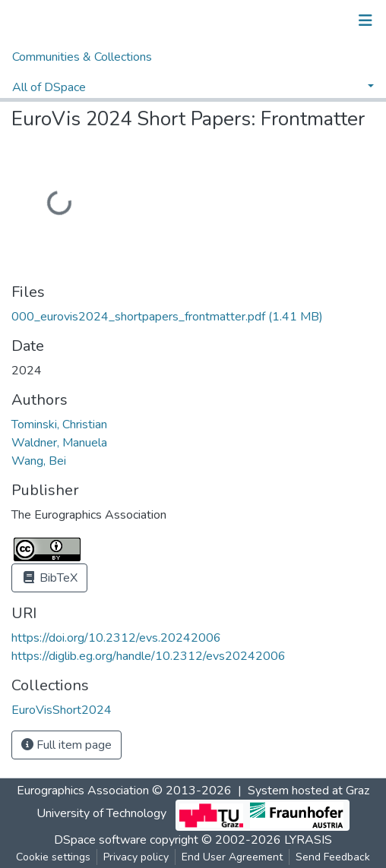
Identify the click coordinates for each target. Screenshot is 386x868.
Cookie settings (53, 857)
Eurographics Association (83, 791)
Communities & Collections (82, 57)
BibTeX (49, 578)
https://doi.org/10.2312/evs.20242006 (116, 638)
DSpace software (100, 840)
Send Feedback (333, 857)
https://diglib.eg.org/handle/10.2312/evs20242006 (149, 656)
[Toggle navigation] (365, 21)
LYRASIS (308, 840)
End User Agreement (232, 857)
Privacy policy (136, 857)
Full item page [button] (66, 745)
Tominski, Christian (59, 425)
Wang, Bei (39, 461)
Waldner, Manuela (59, 443)
